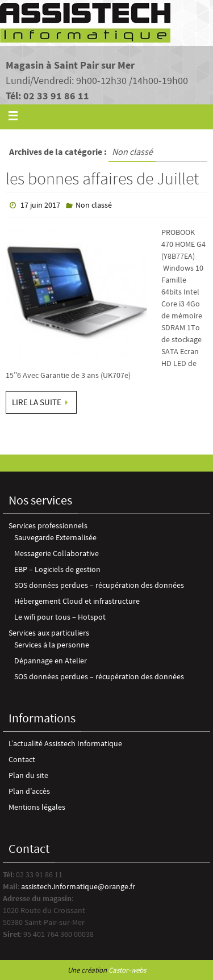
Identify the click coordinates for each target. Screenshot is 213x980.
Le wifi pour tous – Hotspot (60, 617)
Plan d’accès (29, 791)
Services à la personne (52, 645)
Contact (22, 759)
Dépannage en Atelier (51, 661)
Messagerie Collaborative (57, 553)
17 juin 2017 (40, 205)
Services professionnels (48, 525)
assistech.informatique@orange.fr (78, 886)
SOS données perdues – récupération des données (99, 585)
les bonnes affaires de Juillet (102, 178)
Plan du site (28, 775)
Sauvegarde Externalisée (55, 537)
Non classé (94, 205)
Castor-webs (127, 970)
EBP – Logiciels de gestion (57, 569)
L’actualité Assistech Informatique (65, 743)
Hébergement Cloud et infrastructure (77, 601)
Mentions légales (37, 807)
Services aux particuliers (49, 633)
